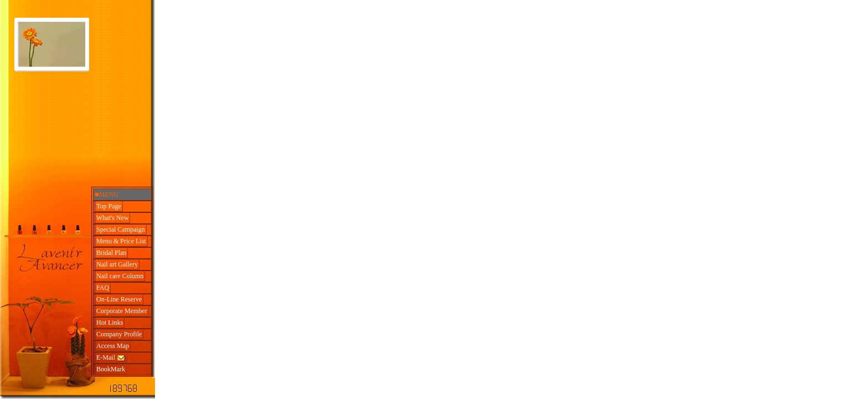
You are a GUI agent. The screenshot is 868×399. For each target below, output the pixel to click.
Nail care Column (120, 276)
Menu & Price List (121, 241)
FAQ (103, 288)
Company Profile (119, 334)
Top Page (109, 206)
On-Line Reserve (119, 299)
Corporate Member (122, 311)
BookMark (111, 369)
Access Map (113, 346)
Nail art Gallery (117, 264)
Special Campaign (121, 229)
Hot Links (110, 323)
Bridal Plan (111, 253)
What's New (112, 218)
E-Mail (111, 358)
